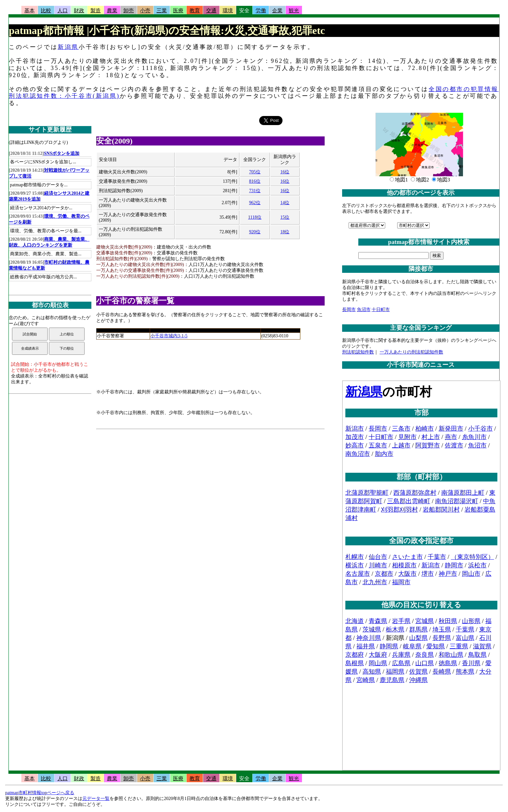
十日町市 (381, 310)
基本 (29, 11)
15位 (285, 217)
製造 (96, 11)
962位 (255, 203)
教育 (195, 11)
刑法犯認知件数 (358, 352)
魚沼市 (364, 310)
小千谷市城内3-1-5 (169, 336)
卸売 (129, 11)
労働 (261, 11)
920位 (255, 232)
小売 (145, 11)
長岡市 (349, 310)
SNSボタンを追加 (62, 153)
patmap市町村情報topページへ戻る (40, 793)
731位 (255, 191)
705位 (255, 172)
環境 (228, 11)
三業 (162, 11)
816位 (255, 181)
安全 (244, 11)
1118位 (255, 217)
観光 (294, 11)
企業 (277, 11)
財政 (79, 11)
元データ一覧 (96, 799)
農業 (112, 11)
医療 (178, 11)
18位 (285, 232)
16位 (285, 172)
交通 (211, 11)
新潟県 (68, 47)
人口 (63, 11)
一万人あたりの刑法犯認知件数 (411, 352)
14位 (285, 203)
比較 (46, 11)
